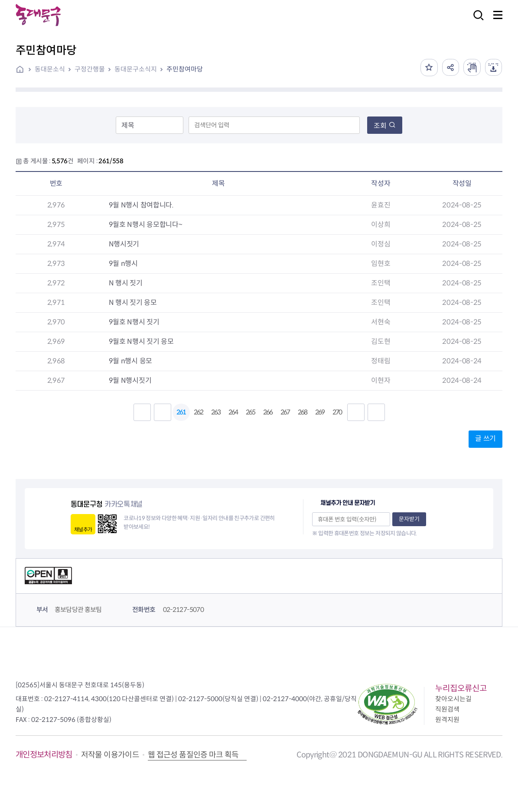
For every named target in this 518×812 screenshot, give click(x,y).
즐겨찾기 (428, 68)
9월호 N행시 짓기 (130, 322)
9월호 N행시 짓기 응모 (137, 341)
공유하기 (450, 68)
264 (233, 412)
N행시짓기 (120, 244)
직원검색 (447, 709)
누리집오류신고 (461, 688)
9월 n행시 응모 (127, 361)
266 (268, 412)
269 (320, 412)
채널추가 (83, 529)
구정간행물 (90, 69)
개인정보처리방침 (44, 755)
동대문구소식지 (136, 69)
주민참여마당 (185, 69)
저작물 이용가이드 (110, 755)
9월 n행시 (119, 264)
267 (285, 412)
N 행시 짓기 (122, 283)
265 (250, 412)
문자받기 (409, 519)
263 (216, 412)
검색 (476, 21)
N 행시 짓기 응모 (129, 302)
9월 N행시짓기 (126, 380)
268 (302, 412)
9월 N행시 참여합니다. (137, 205)
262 (198, 412)
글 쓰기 (485, 438)
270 (337, 412)
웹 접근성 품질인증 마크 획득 (193, 755)
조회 (385, 126)
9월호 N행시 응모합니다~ (142, 225)
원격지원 (447, 720)
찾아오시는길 (453, 699)
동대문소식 (50, 69)
